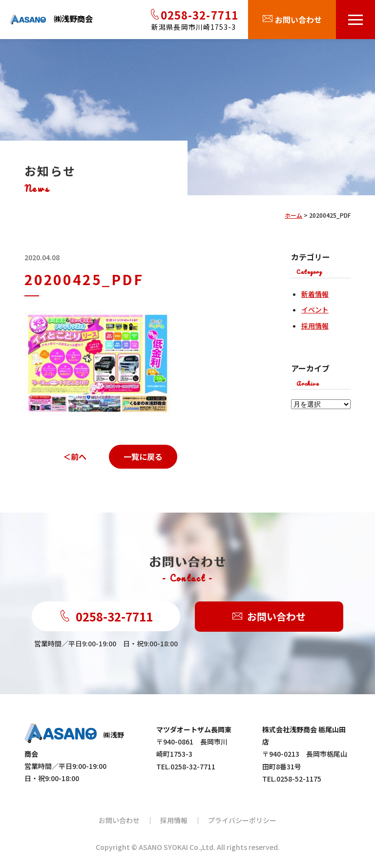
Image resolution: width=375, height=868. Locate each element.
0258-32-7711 (106, 616)
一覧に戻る (143, 456)
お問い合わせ (269, 617)
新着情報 (315, 294)
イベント (315, 310)
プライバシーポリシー (242, 820)
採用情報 (315, 326)
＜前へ (75, 456)
